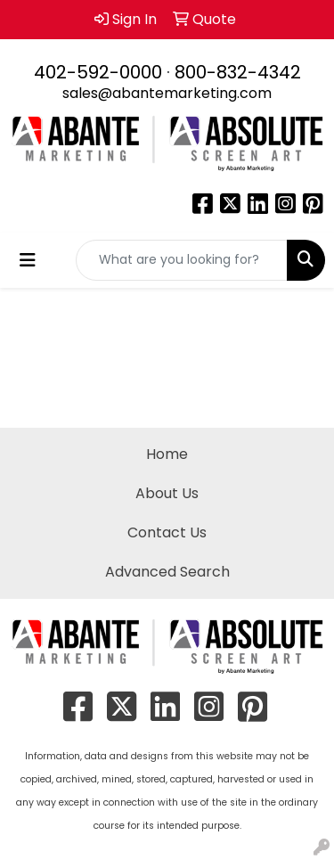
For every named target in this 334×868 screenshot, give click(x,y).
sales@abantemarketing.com (167, 93)
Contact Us (167, 532)
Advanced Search (167, 572)
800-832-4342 (238, 72)
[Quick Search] (182, 260)
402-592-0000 (98, 72)
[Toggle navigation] (28, 260)
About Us (167, 493)
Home (167, 454)
